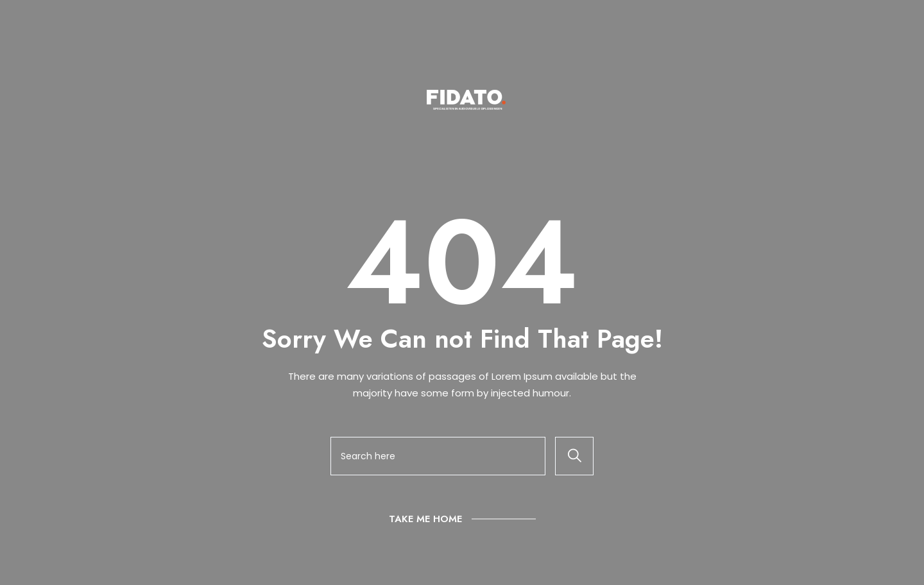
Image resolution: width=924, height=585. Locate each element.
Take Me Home (425, 519)
